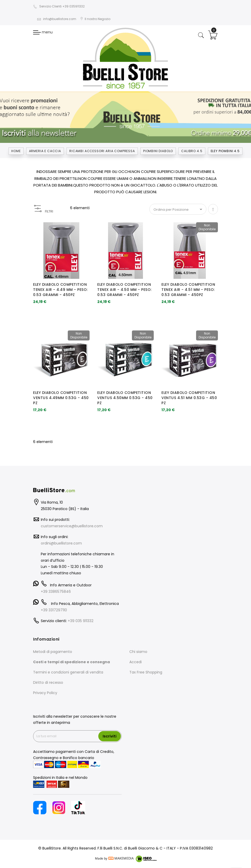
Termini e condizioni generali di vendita (68, 672)
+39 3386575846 (56, 592)
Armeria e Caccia (45, 151)
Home (16, 151)
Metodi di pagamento (53, 652)
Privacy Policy (45, 693)
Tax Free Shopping (146, 672)
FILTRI (49, 211)
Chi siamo (138, 652)
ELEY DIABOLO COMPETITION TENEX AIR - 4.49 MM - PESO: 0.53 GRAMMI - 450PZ (60, 290)
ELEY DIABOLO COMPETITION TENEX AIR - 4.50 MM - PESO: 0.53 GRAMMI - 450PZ (124, 290)
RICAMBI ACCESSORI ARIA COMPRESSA (102, 151)
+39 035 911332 (81, 621)
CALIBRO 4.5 (192, 151)
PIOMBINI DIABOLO (158, 151)
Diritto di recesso (48, 682)
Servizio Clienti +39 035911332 (59, 6)
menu (43, 32)
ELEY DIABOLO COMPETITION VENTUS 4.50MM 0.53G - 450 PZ (125, 398)
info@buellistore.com (57, 19)
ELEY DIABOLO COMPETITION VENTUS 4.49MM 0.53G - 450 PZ (61, 398)
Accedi (136, 662)
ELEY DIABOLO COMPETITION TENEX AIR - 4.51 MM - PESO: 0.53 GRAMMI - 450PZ (188, 290)
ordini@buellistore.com (61, 543)
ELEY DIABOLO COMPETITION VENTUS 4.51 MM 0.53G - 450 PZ (189, 398)
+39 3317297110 (54, 610)
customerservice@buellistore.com (72, 526)
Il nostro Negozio (95, 19)
